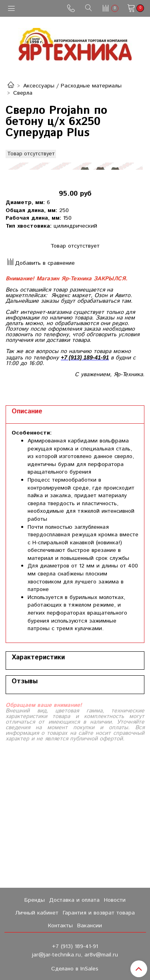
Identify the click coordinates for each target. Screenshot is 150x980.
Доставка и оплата (74, 900)
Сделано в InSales (75, 969)
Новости (115, 900)
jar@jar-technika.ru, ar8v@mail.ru (75, 955)
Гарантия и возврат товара (99, 913)
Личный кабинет (37, 913)
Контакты (60, 926)
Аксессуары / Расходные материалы (72, 86)
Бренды (35, 900)
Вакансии (90, 926)
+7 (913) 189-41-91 (75, 946)
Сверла (23, 93)
